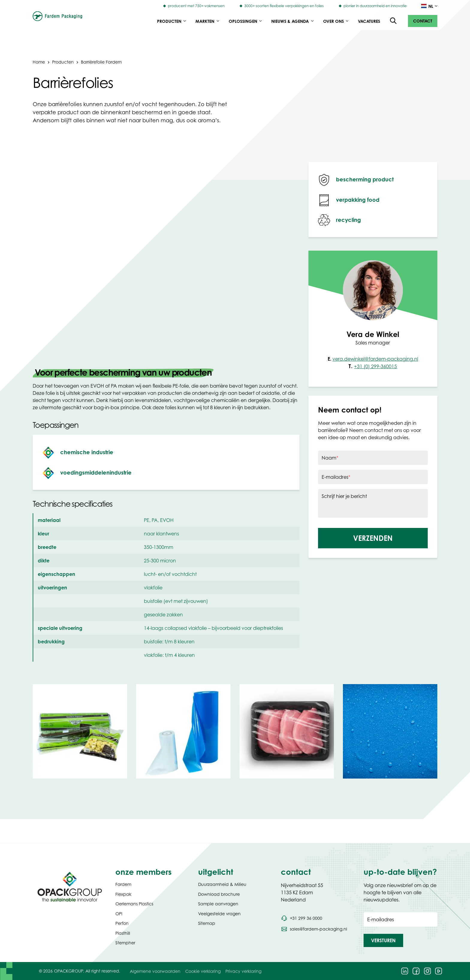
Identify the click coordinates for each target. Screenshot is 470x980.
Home (39, 62)
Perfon (122, 923)
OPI (119, 914)
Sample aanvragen (218, 904)
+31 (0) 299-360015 (375, 366)
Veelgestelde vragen (219, 914)
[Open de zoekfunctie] (394, 21)
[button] (423, 21)
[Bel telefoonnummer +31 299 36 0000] (302, 918)
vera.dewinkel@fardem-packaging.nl (375, 359)
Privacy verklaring (243, 971)
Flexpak (123, 894)
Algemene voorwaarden (155, 971)
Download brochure (219, 894)
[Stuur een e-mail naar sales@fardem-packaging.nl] (314, 929)
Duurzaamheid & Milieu (222, 884)
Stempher (125, 943)
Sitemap (207, 923)
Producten (63, 62)
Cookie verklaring (203, 971)
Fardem (123, 884)
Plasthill (123, 933)
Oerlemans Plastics (134, 904)
